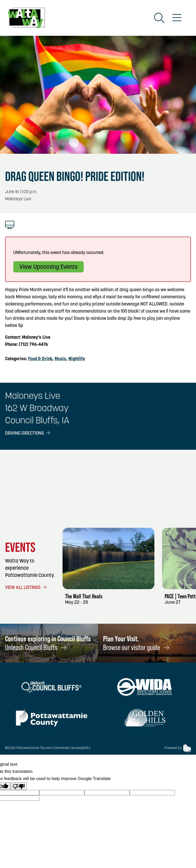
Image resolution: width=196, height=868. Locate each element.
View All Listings (26, 588)
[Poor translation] (19, 786)
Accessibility (81, 748)
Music (60, 359)
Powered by (178, 748)
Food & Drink (40, 359)
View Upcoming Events (48, 267)
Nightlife (77, 359)
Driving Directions (28, 433)
